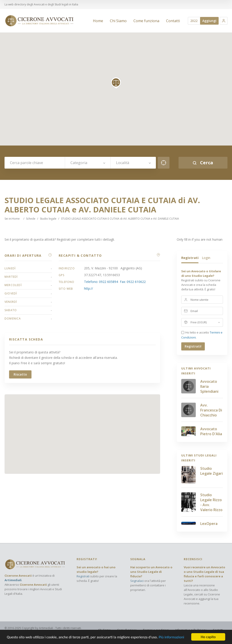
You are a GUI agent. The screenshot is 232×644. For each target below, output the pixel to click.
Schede (31, 219)
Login (206, 258)
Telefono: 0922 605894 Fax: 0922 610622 (115, 282)
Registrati (190, 258)
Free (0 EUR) (199, 322)
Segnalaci (137, 581)
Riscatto (20, 374)
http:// (88, 288)
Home (16, 219)
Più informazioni (171, 637)
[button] (224, 21)
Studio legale (48, 219)
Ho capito (208, 637)
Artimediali (13, 580)
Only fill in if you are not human (200, 239)
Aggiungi (209, 21)
